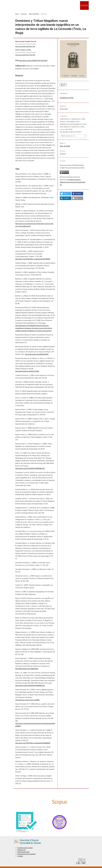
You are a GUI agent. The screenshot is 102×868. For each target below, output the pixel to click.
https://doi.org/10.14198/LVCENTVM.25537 (33, 61)
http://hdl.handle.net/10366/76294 (27, 669)
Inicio (17, 14)
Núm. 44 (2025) (34, 14)
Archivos (24, 14)
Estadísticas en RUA (67, 98)
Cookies (20, 856)
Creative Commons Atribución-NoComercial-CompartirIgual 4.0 (73, 182)
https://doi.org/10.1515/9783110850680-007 (30, 468)
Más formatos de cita (68, 136)
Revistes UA (21, 850)
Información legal (23, 852)
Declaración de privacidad (26, 854)
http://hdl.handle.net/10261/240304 (37, 354)
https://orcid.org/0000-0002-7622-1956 (25, 55)
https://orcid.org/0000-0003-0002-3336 (25, 47)
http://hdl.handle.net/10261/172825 (27, 371)
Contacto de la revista (25, 848)
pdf (64, 85)
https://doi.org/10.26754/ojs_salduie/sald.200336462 (33, 259)
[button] (66, 194)
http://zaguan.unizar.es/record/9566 (27, 700)
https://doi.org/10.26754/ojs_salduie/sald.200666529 (33, 743)
